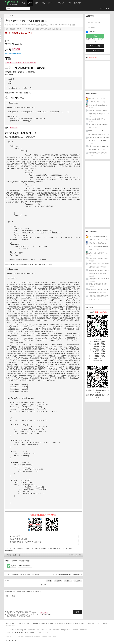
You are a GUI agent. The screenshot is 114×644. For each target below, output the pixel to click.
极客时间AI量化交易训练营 (97, 253)
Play (52, 624)
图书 (50, 3)
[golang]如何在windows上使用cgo (70, 574)
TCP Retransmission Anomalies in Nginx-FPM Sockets (99, 133)
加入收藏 (8, 555)
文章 (30, 3)
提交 (77, 612)
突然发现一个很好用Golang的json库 (29, 542)
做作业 (58, 581)
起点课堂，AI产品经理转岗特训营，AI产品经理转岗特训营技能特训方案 (99, 246)
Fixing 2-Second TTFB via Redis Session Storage (99, 148)
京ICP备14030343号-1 (13, 641)
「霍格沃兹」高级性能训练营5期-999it (99, 298)
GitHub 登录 (95, 46)
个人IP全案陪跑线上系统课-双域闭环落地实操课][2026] (99, 238)
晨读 (28, 624)
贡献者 (21, 624)
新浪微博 (44, 624)
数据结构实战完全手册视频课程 (98, 153)
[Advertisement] (100, 75)
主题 (23, 3)
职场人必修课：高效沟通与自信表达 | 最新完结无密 (99, 265)
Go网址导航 (60, 2)
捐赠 (76, 624)
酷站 (83, 624)
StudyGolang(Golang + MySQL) (24, 632)
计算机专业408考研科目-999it (98, 284)
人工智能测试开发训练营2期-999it (99, 279)
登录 (108, 8)
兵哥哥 (78, 581)
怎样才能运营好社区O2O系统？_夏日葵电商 (25, 574)
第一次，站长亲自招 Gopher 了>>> (20, 33)
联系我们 (69, 624)
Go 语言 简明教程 (94, 102)
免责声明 (60, 624)
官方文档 (78, 3)
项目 (37, 3)
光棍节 (68, 581)
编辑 (7, 596)
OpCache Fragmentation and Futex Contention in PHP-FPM (99, 139)
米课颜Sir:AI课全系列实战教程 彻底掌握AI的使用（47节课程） (98, 112)
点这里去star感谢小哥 (13, 53)
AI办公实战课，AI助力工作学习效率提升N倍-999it (99, 291)
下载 (69, 3)
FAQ (14, 624)
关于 (7, 624)
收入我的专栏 (25, 566)
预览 (13, 596)
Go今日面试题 (93, 57)
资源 (43, 3)
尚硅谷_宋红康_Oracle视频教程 (98, 105)
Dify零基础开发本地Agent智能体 (98, 258)
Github (35, 624)
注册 (101, 8)
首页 (7, 16)
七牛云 (46, 632)
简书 (18, 536)
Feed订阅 (91, 624)
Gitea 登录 (95, 50)
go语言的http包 (93, 98)
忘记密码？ (101, 39)
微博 (15, 555)
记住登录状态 (91, 32)
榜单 (49, 581)
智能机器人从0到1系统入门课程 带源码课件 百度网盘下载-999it (99, 272)
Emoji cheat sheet (45, 614)
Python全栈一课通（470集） (97, 119)
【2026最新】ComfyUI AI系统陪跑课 (99, 126)
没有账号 (36, 592)
